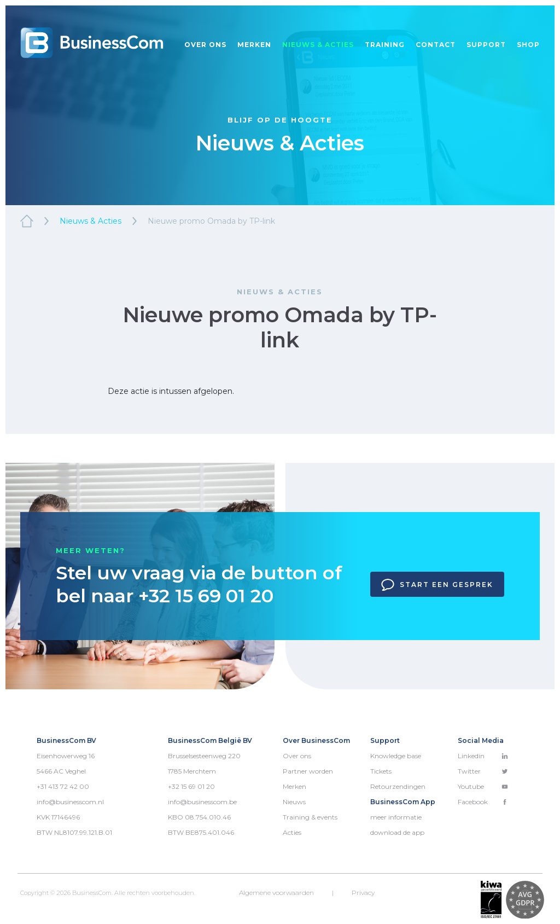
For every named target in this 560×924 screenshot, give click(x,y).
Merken (254, 45)
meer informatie (396, 817)
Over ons (205, 45)
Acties (292, 832)
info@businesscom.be (202, 802)
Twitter (483, 771)
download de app (397, 832)
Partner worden (308, 771)
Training (385, 45)
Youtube (483, 786)
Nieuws (294, 802)
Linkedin (483, 756)
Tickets (381, 771)
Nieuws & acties (318, 45)
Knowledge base (396, 756)
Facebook (483, 802)
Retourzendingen (398, 786)
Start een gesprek (437, 585)
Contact (436, 45)
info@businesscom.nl (70, 802)
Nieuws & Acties (91, 221)
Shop (528, 45)
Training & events (310, 817)
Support (486, 45)
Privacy (363, 893)
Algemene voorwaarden (276, 893)
